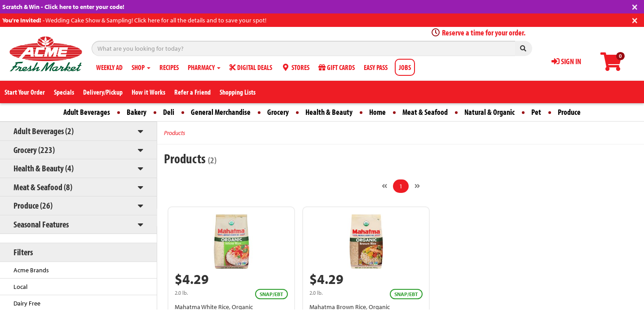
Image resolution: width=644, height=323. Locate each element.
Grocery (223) (34, 150)
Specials (64, 92)
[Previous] (384, 186)
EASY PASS (376, 67)
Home (377, 112)
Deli (169, 112)
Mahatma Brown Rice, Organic (350, 307)
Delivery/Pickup (103, 92)
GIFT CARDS (337, 67)
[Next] (417, 186)
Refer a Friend (192, 92)
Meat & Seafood (425, 112)
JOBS (405, 67)
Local (20, 287)
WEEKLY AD (109, 67)
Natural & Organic (490, 112)
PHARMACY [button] (204, 67)
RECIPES (169, 67)
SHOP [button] (141, 67)
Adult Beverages (87, 112)
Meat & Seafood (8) (43, 187)
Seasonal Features (41, 224)
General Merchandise (221, 112)
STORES (295, 67)
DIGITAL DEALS (251, 67)
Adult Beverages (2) (44, 131)
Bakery (137, 112)
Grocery (278, 112)
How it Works (148, 92)
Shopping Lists (238, 92)
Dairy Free (27, 303)
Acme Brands (31, 270)
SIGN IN (566, 61)
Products (174, 133)
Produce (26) (33, 205)
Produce (569, 112)
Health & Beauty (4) (44, 168)
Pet (536, 112)
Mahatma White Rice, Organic (214, 307)
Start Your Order (25, 92)
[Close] (635, 6)
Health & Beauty (329, 112)
